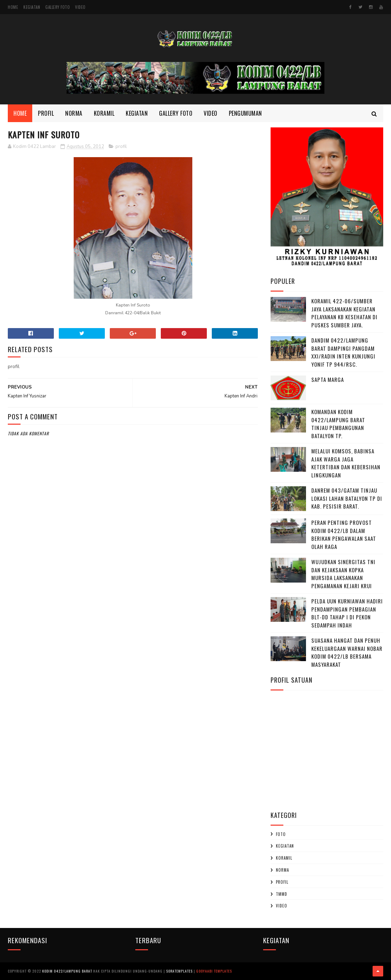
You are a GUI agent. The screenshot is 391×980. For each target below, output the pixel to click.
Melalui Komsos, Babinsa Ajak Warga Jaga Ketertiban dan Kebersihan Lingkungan (346, 463)
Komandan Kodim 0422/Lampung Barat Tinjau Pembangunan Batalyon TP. (338, 424)
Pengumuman (245, 113)
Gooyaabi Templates (214, 971)
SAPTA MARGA (328, 379)
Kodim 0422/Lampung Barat (67, 971)
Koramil (104, 113)
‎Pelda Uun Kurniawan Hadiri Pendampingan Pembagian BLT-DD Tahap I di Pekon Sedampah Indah (347, 613)
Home (13, 7)
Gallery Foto (58, 7)
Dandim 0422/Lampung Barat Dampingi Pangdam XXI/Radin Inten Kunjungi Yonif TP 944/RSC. (343, 352)
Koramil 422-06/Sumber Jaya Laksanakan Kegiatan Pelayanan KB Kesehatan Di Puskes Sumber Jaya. (344, 313)
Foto (281, 834)
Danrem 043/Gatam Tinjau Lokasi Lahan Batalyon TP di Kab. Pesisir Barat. (347, 498)
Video (80, 7)
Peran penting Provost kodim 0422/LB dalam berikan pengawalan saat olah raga (344, 534)
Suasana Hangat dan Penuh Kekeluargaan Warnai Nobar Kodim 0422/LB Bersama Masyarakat (347, 652)
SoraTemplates (179, 971)
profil (121, 147)
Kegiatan (32, 7)
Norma (74, 113)
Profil (46, 113)
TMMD (282, 894)
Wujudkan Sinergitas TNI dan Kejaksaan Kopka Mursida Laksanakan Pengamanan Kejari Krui (343, 574)
